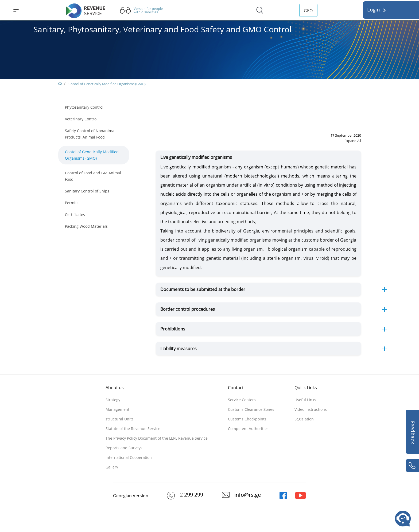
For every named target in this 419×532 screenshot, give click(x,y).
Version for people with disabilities (148, 10)
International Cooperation (129, 457)
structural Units (120, 419)
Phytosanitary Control (84, 107)
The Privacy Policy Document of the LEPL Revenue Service (157, 438)
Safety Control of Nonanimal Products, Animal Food (90, 134)
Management (117, 409)
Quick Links (306, 388)
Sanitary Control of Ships (87, 191)
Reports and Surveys (124, 448)
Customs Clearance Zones (251, 409)
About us (115, 388)
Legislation (304, 419)
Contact (236, 388)
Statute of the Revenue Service (133, 429)
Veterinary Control (81, 119)
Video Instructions (311, 409)
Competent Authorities (248, 429)
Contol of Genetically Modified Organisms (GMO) (107, 84)
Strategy (113, 400)
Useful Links (305, 400)
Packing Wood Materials (86, 226)
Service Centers (242, 400)
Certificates (75, 214)
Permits (72, 203)
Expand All (353, 141)
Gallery (112, 467)
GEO (308, 11)
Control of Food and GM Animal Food (93, 176)
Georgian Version (131, 496)
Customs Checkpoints (247, 419)
